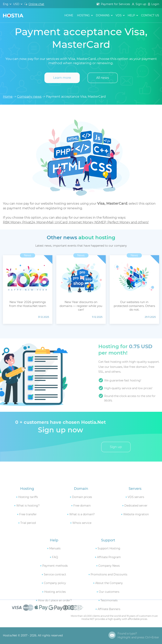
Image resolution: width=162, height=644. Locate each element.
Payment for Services (115, 4)
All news (103, 78)
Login (155, 4)
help (131, 15)
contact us (150, 15)
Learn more (62, 78)
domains (103, 15)
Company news (29, 97)
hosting (83, 15)
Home (69, 15)
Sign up (141, 4)
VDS (119, 15)
